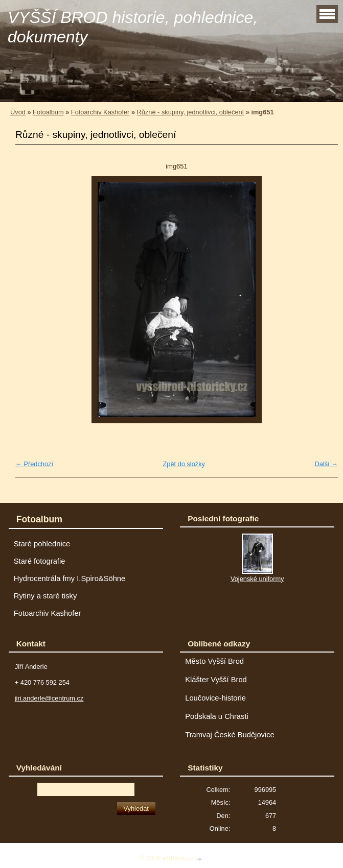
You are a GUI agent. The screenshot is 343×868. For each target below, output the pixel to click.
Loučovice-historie (215, 698)
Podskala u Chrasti (217, 716)
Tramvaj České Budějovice (230, 735)
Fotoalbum (48, 112)
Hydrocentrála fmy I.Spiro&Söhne (70, 578)
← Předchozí (34, 464)
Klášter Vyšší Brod (216, 680)
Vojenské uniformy (257, 579)
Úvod (18, 112)
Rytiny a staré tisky (45, 596)
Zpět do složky (184, 464)
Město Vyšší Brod (214, 661)
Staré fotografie (40, 561)
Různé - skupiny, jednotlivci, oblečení (191, 112)
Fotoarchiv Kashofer (100, 112)
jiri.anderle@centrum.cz (49, 698)
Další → (326, 464)
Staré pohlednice (42, 544)
